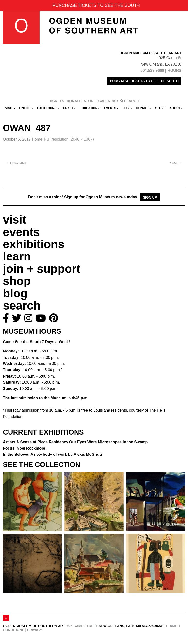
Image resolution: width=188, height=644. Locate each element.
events (21, 232)
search (22, 306)
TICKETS (57, 101)
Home (37, 139)
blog (15, 293)
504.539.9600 (152, 71)
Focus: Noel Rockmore (24, 448)
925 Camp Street (82, 626)
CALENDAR (108, 101)
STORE (90, 101)
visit (15, 220)
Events (111, 108)
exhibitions (34, 244)
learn (17, 256)
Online (26, 108)
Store (160, 108)
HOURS (174, 71)
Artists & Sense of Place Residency (75, 442)
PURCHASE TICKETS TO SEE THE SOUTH (144, 81)
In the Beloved (52, 454)
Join (127, 108)
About (176, 108)
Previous (16, 163)
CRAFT (69, 108)
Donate (144, 108)
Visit (10, 108)
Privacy (35, 630)
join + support (42, 269)
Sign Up (150, 197)
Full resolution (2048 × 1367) (69, 139)
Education (90, 108)
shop (17, 281)
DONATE (74, 101)
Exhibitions (48, 108)
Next (176, 163)
